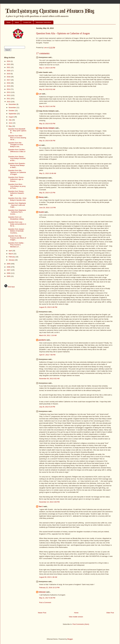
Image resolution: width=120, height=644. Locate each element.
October (12, 111)
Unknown (42, 592)
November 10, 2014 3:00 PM (49, 502)
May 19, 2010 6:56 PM (47, 141)
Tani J (41, 506)
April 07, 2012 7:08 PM (47, 355)
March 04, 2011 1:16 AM (48, 335)
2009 (9, 264)
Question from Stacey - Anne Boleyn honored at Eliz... (17, 158)
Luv (40, 94)
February (12, 257)
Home (8, 22)
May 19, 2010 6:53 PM (47, 124)
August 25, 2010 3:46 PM (48, 307)
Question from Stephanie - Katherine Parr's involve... (17, 212)
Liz (40, 145)
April (11, 251)
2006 (9, 273)
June (11, 123)
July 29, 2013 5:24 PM (47, 407)
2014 (9, 89)
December (13, 104)
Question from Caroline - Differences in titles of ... (17, 151)
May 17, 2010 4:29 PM (47, 68)
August (11, 117)
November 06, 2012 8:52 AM (49, 379)
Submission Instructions (43, 22)
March (11, 254)
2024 (9, 61)
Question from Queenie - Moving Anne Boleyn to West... (17, 165)
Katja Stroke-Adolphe (47, 128)
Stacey (41, 197)
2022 (9, 64)
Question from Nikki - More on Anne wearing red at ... (17, 138)
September (13, 114)
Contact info (27, 22)
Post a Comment (45, 602)
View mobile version (76, 617)
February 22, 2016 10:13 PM (49, 588)
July (10, 120)
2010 (9, 102)
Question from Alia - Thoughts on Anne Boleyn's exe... (16, 145)
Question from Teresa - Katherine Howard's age (16, 193)
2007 (9, 270)
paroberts (42, 340)
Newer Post (42, 613)
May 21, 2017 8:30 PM (47, 598)
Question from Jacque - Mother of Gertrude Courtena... (16, 231)
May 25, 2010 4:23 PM (47, 193)
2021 (9, 67)
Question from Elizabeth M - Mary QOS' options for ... (17, 131)
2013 (9, 92)
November (13, 107)
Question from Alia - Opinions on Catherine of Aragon (17, 172)
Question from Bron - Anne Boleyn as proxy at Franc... (17, 186)
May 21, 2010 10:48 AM (48, 173)
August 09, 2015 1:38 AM (48, 577)
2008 (9, 267)
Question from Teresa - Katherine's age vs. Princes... (16, 179)
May (10, 126)
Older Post (110, 613)
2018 (9, 77)
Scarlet (41, 212)
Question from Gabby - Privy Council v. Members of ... (16, 245)
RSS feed (9, 287)
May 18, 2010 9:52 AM (47, 89)
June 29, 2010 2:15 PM (47, 208)
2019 (9, 74)
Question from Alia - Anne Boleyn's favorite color (17, 199)
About (17, 22)
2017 (9, 80)
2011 (9, 99)
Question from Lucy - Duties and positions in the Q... (17, 224)
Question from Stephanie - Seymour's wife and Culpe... (17, 205)
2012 (9, 95)
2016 (9, 83)
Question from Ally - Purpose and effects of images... (17, 238)
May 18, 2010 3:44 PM (47, 106)
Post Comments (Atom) (81, 624)
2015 (9, 86)
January (12, 260)
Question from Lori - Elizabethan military (16, 218)
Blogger (70, 639)
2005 (9, 276)
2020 (9, 71)
